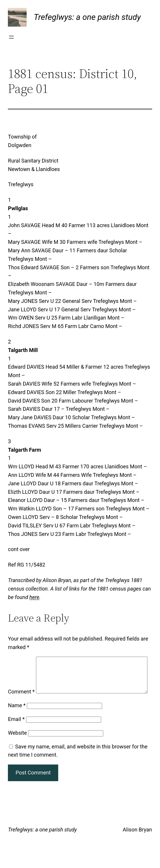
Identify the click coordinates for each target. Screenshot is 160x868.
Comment (21, 661)
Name (17, 721)
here (34, 597)
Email (16, 735)
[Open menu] (11, 37)
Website (17, 748)
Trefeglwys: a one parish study (87, 17)
